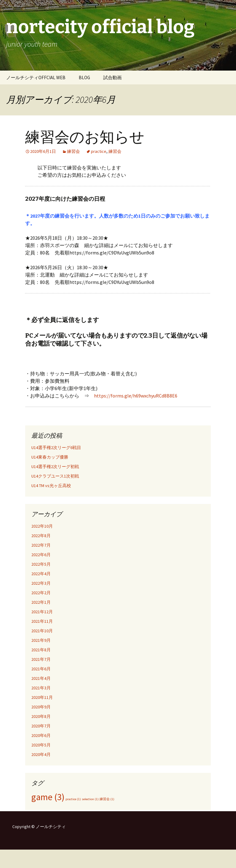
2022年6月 (41, 555)
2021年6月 (41, 669)
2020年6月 (41, 735)
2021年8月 (41, 650)
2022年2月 (41, 593)
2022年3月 (41, 583)
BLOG (84, 77)
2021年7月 (41, 659)
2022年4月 (41, 574)
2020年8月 (41, 716)
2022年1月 (41, 602)
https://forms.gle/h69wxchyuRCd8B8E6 (136, 396)
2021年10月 (42, 631)
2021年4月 (41, 678)
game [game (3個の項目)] (48, 797)
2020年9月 (41, 707)
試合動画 (112, 77)
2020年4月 (41, 754)
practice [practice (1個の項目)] (73, 799)
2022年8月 (41, 536)
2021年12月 (42, 612)
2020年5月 (41, 745)
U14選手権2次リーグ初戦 (55, 467)
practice (99, 151)
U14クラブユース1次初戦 (55, 476)
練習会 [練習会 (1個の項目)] (107, 799)
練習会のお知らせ (85, 137)
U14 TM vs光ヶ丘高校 (51, 486)
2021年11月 (42, 621)
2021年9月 (41, 640)
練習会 (73, 151)
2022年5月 (41, 564)
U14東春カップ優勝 (50, 457)
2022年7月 (41, 545)
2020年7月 (41, 726)
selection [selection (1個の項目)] (90, 799)
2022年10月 (42, 526)
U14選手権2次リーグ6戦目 (56, 448)
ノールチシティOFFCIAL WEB (36, 77)
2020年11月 (42, 697)
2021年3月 (41, 688)
